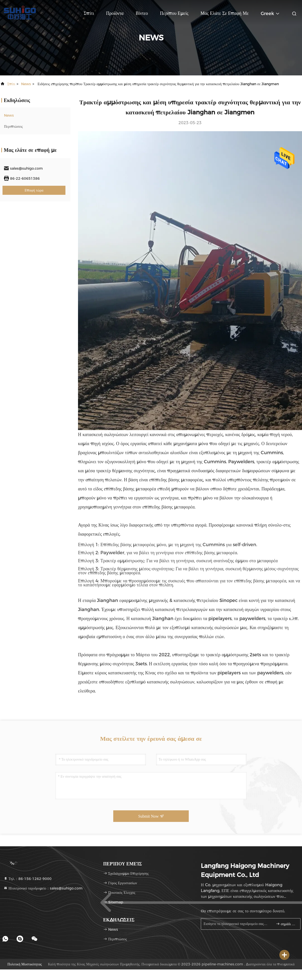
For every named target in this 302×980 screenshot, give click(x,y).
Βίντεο (142, 13)
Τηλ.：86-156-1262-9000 (28, 879)
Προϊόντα (115, 13)
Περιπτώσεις (13, 126)
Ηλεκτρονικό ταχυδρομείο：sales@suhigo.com (43, 888)
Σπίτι (89, 13)
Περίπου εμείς (174, 13)
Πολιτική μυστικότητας (25, 964)
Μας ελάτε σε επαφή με (225, 13)
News (26, 84)
